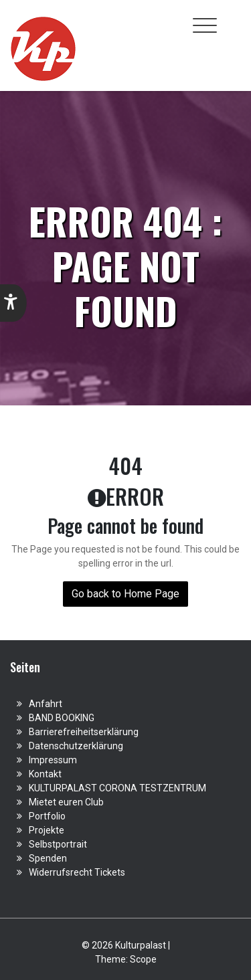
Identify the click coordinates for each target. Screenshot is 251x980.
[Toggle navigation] (205, 25)
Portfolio (47, 816)
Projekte (47, 830)
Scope (143, 959)
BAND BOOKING (62, 718)
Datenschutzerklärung (76, 746)
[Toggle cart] (233, 18)
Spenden (48, 858)
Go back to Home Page (125, 594)
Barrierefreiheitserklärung (84, 732)
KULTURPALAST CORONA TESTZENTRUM (117, 788)
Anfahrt (46, 704)
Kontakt (45, 774)
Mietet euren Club (66, 802)
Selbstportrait (58, 844)
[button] (13, 303)
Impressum (53, 760)
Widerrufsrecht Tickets (77, 872)
